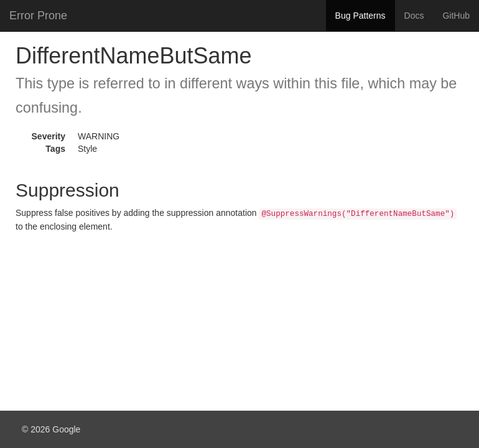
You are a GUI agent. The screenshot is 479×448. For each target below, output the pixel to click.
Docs (414, 16)
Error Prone (38, 16)
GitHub (456, 16)
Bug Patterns (360, 16)
